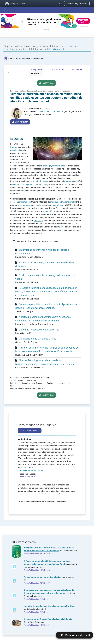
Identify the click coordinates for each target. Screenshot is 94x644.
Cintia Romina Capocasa (49, 111)
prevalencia (16, 150)
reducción (27, 205)
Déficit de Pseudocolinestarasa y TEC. (40, 330)
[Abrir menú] (8, 10)
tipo (60, 227)
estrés (38, 205)
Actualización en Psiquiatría (24, 58)
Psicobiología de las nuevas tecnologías (42, 577)
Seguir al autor (20, 122)
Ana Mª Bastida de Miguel (31, 471)
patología (47, 166)
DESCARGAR (47, 83)
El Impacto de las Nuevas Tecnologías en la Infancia (48, 619)
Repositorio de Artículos (17, 46)
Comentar (78, 70)
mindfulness (41, 181)
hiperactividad (32, 184)
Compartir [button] (38, 70)
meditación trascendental (62, 202)
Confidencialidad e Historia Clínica (38, 339)
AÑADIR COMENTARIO (30, 430)
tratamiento (60, 166)
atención (17, 184)
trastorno (15, 147)
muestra (38, 221)
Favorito (36, 74)
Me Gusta (60, 70)
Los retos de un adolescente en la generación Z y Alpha (49, 606)
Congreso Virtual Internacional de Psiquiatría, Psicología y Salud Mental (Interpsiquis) (42, 48)
